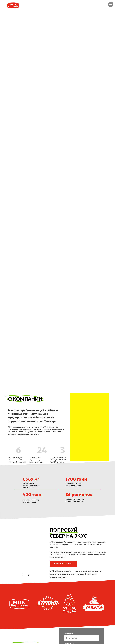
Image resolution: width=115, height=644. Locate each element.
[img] (87, 5)
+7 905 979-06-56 (99, 5)
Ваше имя (68, 634)
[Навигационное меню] (111, 4)
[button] (63, 564)
